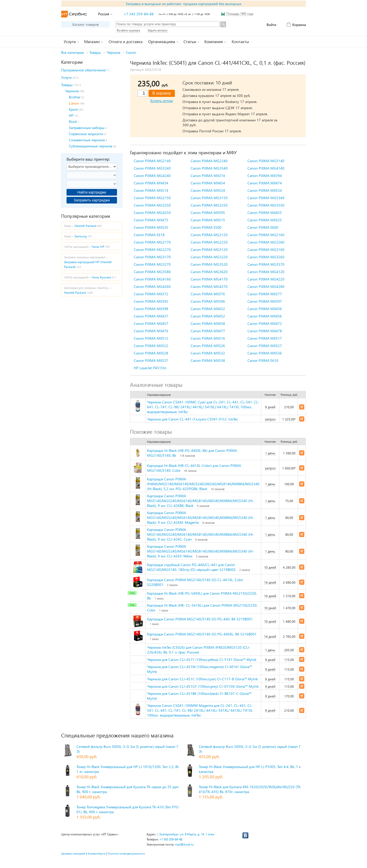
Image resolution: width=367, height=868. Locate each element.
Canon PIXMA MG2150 (152, 198)
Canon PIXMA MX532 (208, 353)
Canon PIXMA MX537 (151, 360)
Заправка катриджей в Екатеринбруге (83, 853)
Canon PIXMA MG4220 (266, 279)
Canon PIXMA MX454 (208, 183)
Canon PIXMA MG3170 (152, 257)
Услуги (66, 77)
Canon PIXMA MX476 (151, 331)
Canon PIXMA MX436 (265, 309)
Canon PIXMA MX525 (265, 220)
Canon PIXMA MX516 (208, 338)
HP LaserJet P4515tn (150, 368)
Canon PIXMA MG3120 (209, 250)
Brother (75, 97)
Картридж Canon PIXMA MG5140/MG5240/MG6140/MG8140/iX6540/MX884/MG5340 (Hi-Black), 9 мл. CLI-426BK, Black (201, 501)
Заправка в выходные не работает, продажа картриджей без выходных (183, 4)
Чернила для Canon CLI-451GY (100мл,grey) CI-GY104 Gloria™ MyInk (203, 686)
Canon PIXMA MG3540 (209, 168)
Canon (131, 52)
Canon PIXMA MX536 (265, 353)
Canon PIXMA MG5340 (266, 198)
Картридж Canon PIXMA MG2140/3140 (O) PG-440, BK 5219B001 (200, 619)
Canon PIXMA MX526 (208, 346)
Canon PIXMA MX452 (208, 316)
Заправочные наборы (87, 128)
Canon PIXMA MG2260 (266, 242)
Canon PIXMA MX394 (265, 176)
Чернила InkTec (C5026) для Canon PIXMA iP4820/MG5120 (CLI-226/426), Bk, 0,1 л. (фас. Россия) (199, 650)
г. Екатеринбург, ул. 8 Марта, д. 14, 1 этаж (186, 834)
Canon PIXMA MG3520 (209, 264)
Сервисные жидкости (86, 134)
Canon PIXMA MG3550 (266, 205)
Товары (95, 52)
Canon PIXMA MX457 (151, 323)
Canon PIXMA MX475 (151, 220)
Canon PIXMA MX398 (151, 309)
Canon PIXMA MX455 (265, 213)
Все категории (73, 52)
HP (71, 115)
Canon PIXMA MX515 (208, 220)
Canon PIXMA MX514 (151, 190)
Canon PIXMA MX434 (151, 183)
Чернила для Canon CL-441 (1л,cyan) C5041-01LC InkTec (192, 419)
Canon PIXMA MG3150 (209, 198)
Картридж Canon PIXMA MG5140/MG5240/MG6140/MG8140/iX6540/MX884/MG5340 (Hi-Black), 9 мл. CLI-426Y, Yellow (201, 551)
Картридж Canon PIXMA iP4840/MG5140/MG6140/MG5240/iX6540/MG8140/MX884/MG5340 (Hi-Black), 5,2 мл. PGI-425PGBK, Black (203, 484)
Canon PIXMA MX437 (151, 316)
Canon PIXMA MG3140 (266, 161)
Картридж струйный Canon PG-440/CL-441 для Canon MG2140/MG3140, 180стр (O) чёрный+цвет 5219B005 (191, 567)
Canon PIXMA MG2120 (209, 235)
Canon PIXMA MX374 (208, 176)
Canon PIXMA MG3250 (209, 205)
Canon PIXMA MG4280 (266, 286)
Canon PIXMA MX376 (208, 294)
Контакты (240, 41)
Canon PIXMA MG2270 (152, 250)
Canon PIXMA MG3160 (266, 250)
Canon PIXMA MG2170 (152, 242)
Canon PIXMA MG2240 (209, 161)
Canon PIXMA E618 (149, 235)
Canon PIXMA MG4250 (152, 213)
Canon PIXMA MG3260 (266, 257)
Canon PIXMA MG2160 (266, 235)
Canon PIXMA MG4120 (266, 272)
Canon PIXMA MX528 (151, 353)
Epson (74, 109)
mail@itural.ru (184, 844)
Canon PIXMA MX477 (208, 331)
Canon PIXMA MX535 (151, 227)
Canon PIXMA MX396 (208, 301)
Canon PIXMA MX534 (265, 190)
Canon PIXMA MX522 (151, 346)
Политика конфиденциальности (126, 853)
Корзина (299, 25)
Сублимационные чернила (90, 146)
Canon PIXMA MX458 (208, 323)
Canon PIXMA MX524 (208, 190)
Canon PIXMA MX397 (265, 301)
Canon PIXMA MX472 (265, 323)
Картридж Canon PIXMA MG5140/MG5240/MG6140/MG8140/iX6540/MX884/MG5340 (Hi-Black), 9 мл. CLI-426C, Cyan (201, 534)
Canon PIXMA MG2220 (209, 242)
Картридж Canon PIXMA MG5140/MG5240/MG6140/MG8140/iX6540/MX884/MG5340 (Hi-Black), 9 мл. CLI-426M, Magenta (201, 518)
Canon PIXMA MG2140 (152, 161)
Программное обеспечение (83, 70)
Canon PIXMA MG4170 (209, 279)
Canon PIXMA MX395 (208, 213)
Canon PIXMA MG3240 (152, 168)
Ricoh (73, 122)
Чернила (113, 52)
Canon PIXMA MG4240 (152, 176)
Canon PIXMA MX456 (265, 316)
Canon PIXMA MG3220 (209, 257)
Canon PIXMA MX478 (265, 331)
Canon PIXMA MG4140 (266, 168)
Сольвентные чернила (87, 140)
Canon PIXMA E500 (206, 227)
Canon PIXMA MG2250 (152, 205)
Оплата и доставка (126, 41)
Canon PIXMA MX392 (151, 301)
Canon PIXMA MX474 (265, 183)
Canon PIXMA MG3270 (152, 264)
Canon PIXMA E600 (263, 227)
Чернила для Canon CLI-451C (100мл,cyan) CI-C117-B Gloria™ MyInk (202, 679)
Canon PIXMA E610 (263, 360)
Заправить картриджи (92, 200)
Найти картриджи (92, 192)
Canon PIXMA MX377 (265, 294)
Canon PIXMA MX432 (208, 309)
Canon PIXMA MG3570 (266, 264)
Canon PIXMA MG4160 (152, 279)
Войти (271, 25)
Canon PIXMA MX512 (151, 338)
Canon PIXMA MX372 (151, 294)
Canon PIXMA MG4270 (209, 286)
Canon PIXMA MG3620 (209, 272)
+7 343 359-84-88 (139, 14)
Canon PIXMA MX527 (265, 346)
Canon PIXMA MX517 (265, 338)
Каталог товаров (86, 24)
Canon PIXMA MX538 (208, 360)
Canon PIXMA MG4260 (152, 286)
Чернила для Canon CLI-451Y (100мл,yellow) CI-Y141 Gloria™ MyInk (202, 660)
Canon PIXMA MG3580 (152, 272)
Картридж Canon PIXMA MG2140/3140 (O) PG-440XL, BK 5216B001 (202, 634)
